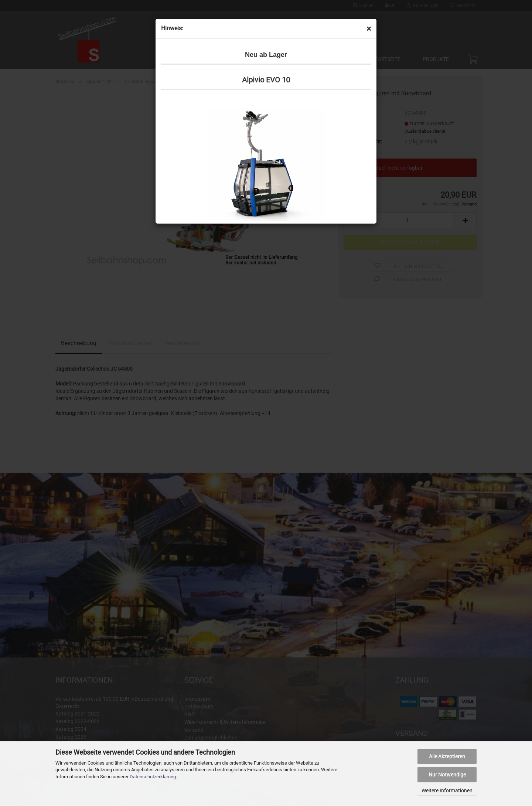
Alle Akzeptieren (447, 756)
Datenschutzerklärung (153, 777)
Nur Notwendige (447, 775)
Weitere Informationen (447, 790)
